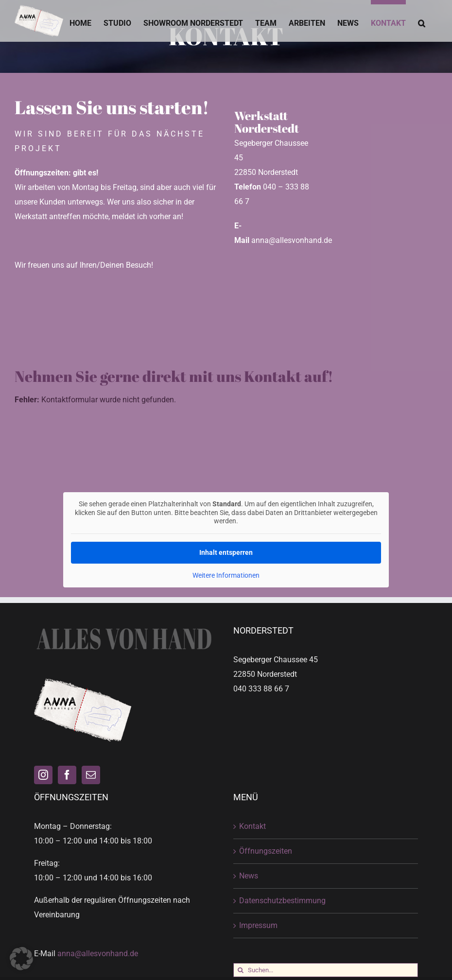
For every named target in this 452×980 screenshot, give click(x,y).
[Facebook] (67, 775)
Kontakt (252, 826)
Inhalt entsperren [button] (226, 552)
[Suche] (240, 970)
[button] (422, 21)
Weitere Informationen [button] (226, 575)
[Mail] (91, 775)
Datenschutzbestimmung (282, 901)
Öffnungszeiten (266, 851)
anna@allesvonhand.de (98, 954)
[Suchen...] (326, 970)
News (249, 876)
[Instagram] (43, 775)
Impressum (258, 925)
